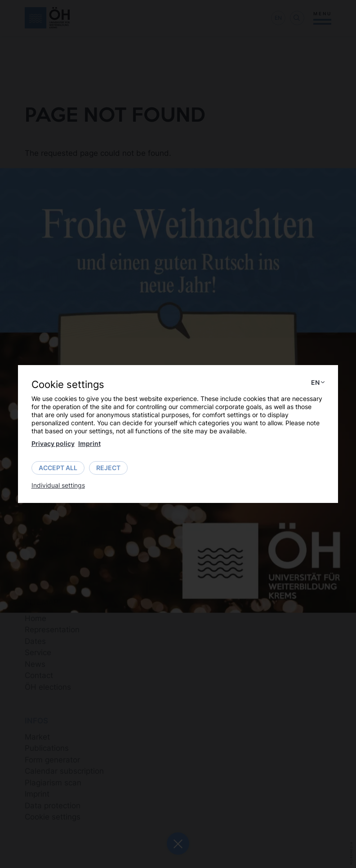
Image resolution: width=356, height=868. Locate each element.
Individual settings (58, 485)
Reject (108, 468)
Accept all (58, 468)
